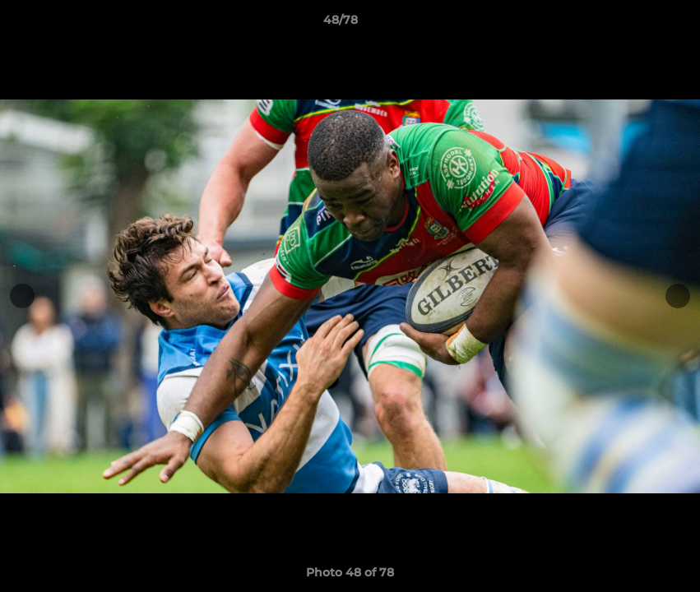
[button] (631, 24)
